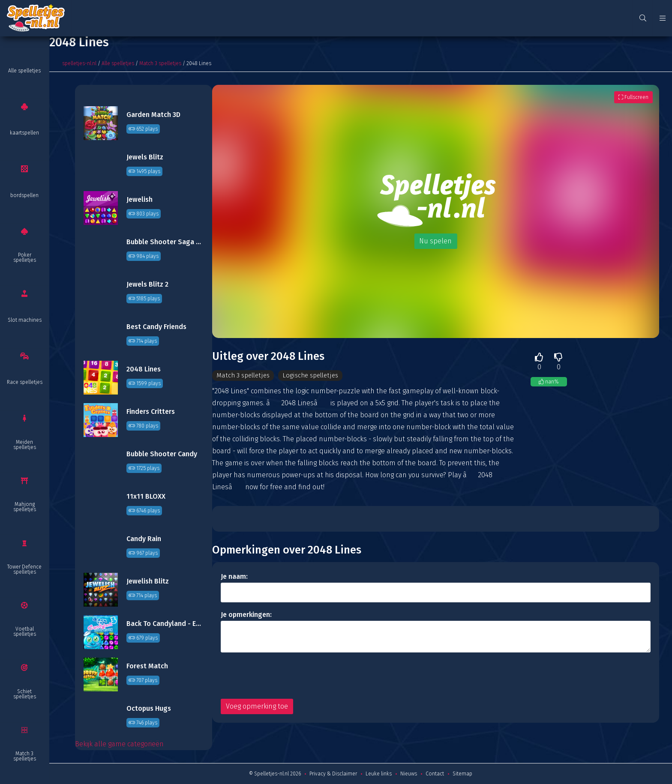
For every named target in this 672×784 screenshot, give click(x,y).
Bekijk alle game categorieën (119, 744)
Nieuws (409, 774)
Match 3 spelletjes (25, 756)
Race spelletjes (25, 382)
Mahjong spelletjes (25, 507)
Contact (435, 774)
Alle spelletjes (24, 71)
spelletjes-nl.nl (79, 63)
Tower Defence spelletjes (24, 569)
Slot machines (25, 320)
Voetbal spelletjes (25, 631)
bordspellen (24, 195)
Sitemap (462, 774)
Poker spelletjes (25, 257)
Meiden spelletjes (25, 445)
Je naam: (234, 577)
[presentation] (286, 676)
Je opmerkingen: (246, 615)
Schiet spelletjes (25, 694)
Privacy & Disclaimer (333, 774)
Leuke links (379, 774)
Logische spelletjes (315, 376)
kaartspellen (24, 133)
